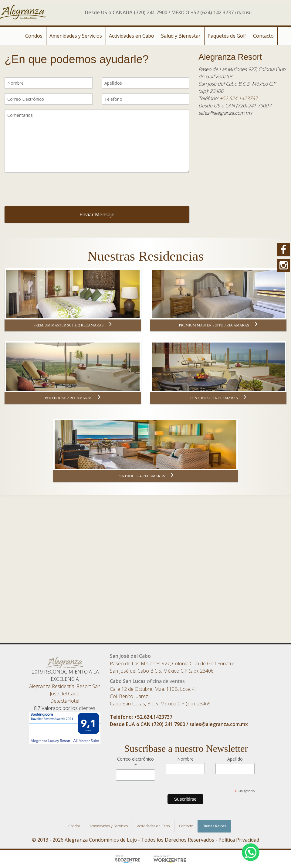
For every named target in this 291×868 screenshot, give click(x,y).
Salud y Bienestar (181, 36)
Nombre (185, 759)
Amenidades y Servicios (76, 36)
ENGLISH (243, 13)
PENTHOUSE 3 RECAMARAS (218, 398)
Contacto (263, 36)
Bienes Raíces (214, 826)
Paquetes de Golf (227, 36)
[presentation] (99, 189)
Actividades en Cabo (132, 36)
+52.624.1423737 (239, 98)
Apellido (235, 759)
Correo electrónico (135, 762)
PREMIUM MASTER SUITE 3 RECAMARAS (218, 325)
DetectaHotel (65, 701)
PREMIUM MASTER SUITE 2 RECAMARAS (73, 325)
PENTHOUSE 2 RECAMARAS (73, 398)
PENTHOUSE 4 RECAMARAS (145, 476)
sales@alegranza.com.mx (219, 724)
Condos (34, 36)
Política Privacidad (239, 840)
